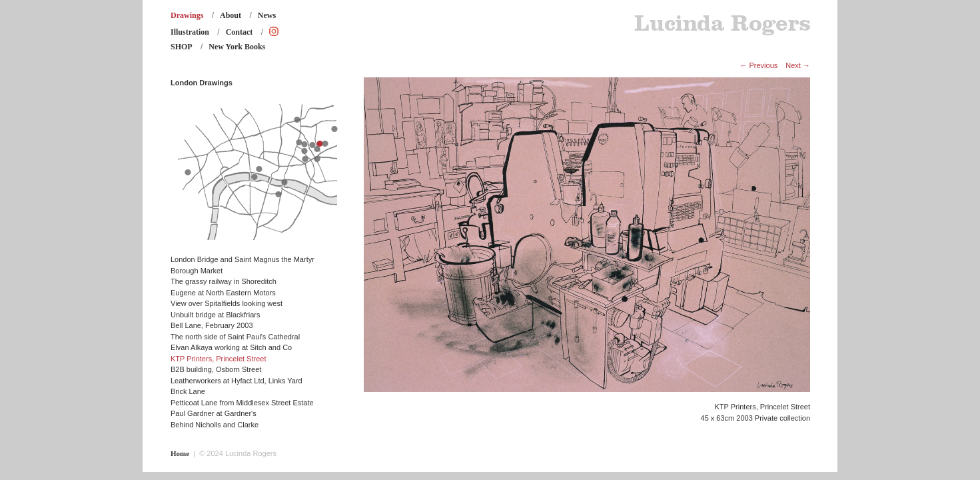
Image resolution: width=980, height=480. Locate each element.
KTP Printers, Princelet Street (218, 359)
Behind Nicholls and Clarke (215, 425)
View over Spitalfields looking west (227, 303)
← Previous (758, 65)
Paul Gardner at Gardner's (214, 413)
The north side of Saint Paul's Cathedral (235, 337)
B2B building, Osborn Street (216, 369)
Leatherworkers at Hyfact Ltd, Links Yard (237, 381)
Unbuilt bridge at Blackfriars (216, 315)
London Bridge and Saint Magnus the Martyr (243, 259)
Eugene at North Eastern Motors (223, 293)
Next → (798, 65)
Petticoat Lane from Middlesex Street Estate (242, 403)
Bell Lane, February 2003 (212, 325)
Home (180, 453)
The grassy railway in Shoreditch (224, 281)
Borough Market (197, 271)
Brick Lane (188, 391)
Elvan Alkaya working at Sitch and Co (231, 347)
